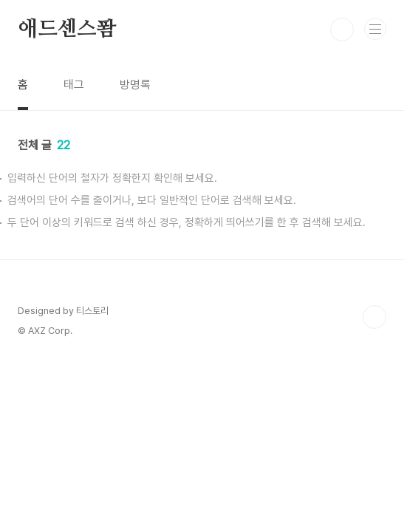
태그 (74, 85)
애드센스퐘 (67, 30)
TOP (374, 317)
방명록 (135, 85)
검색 (342, 30)
